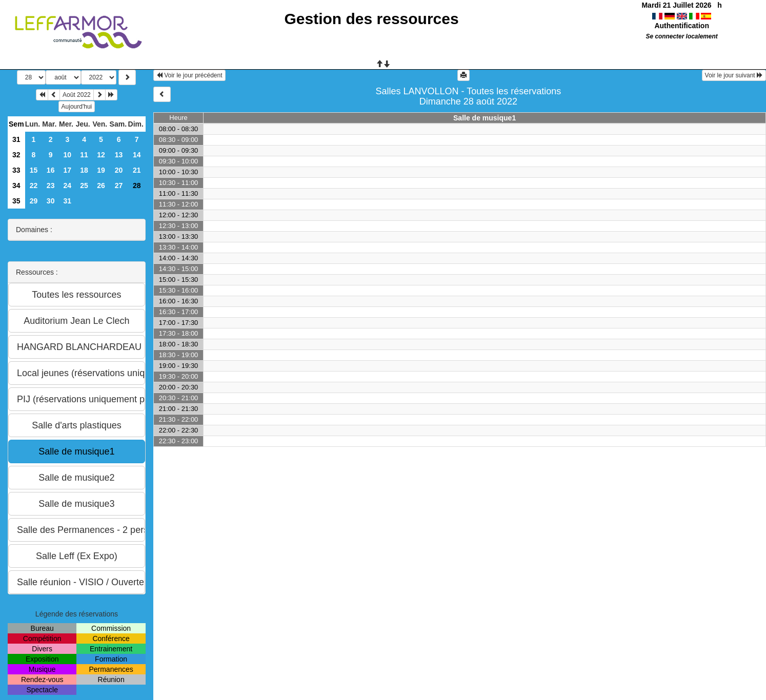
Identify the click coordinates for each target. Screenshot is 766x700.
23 (51, 186)
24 (68, 186)
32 (16, 155)
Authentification (682, 26)
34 (16, 186)
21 (137, 170)
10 (68, 155)
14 (137, 155)
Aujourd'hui (77, 107)
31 (16, 139)
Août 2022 (77, 95)
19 (101, 170)
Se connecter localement (682, 36)
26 (101, 186)
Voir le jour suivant (734, 75)
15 (34, 170)
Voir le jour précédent (189, 75)
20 (119, 170)
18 (84, 170)
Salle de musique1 (485, 118)
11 (84, 155)
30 (51, 201)
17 (68, 170)
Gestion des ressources (372, 19)
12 (101, 155)
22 (34, 186)
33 (16, 170)
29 (34, 201)
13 (119, 155)
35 (16, 201)
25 (84, 186)
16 (51, 170)
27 (119, 186)
